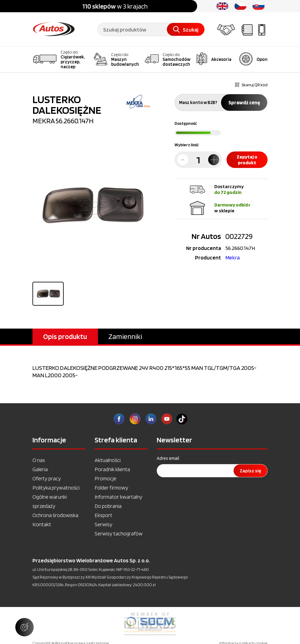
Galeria (40, 469)
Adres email (168, 458)
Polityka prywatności (56, 488)
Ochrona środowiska (55, 515)
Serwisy (103, 524)
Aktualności (108, 460)
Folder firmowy (111, 488)
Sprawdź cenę (244, 102)
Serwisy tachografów (119, 533)
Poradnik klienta (112, 469)
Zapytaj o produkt (247, 160)
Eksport (103, 515)
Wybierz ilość (187, 145)
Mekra (232, 257)
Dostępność (186, 123)
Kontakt (42, 524)
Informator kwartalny (118, 497)
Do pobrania (108, 506)
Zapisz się (250, 471)
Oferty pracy (47, 478)
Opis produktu (65, 336)
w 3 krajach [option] (115, 6)
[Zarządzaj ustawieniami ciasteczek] (24, 627)
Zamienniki (125, 336)
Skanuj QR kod (251, 85)
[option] (150, 624)
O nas (39, 460)
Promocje (105, 478)
